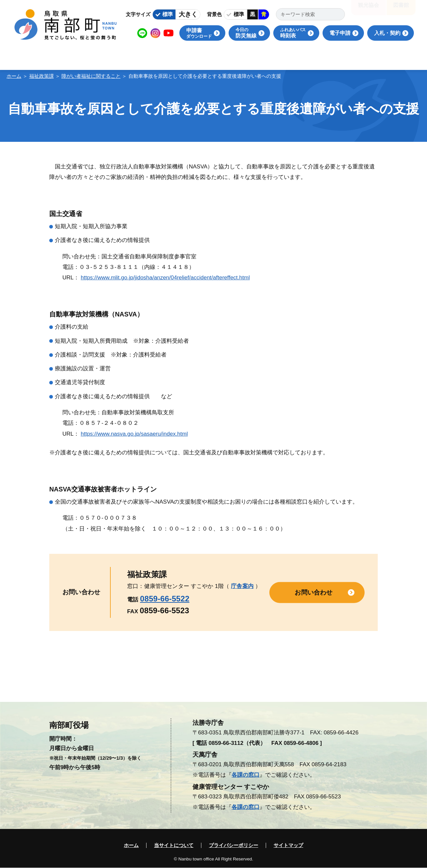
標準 (168, 14)
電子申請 (340, 33)
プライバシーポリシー (234, 846)
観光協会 (369, 10)
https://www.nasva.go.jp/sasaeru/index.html (134, 434)
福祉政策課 (42, 76)
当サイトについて (174, 846)
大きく (188, 14)
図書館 (401, 10)
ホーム (14, 76)
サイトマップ (288, 846)
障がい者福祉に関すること (91, 76)
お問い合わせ (314, 592)
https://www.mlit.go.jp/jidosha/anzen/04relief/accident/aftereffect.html (165, 278)
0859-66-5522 (165, 599)
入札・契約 (387, 33)
